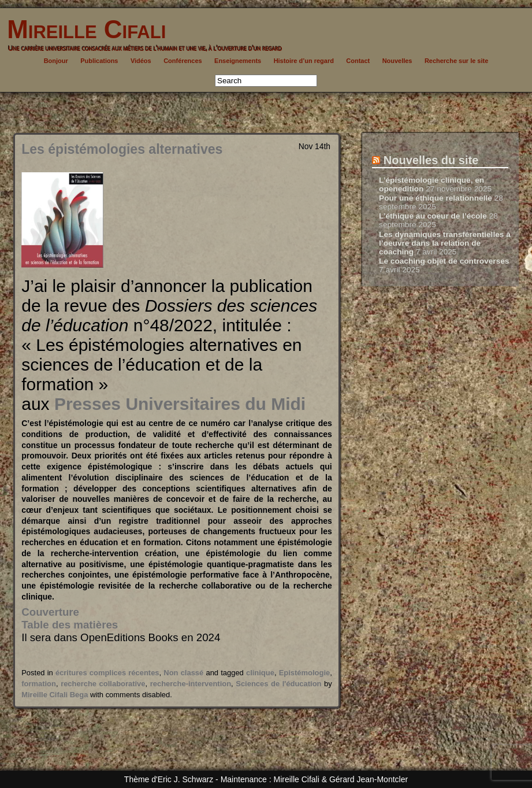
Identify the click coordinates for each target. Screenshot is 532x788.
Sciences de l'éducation (278, 684)
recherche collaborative (103, 684)
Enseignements (238, 61)
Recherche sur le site (456, 61)
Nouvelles (397, 61)
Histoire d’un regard (304, 61)
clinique (260, 673)
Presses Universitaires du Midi (180, 404)
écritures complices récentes (107, 673)
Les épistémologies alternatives (122, 149)
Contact (358, 61)
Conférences (183, 61)
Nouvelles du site (431, 160)
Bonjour (56, 61)
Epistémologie (305, 673)
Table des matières (70, 625)
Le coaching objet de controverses (444, 261)
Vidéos (141, 61)
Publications (99, 61)
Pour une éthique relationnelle (436, 198)
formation (39, 684)
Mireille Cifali (83, 29)
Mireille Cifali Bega (55, 695)
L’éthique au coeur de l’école (433, 216)
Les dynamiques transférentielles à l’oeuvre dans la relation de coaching (445, 243)
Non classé (183, 673)
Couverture (50, 612)
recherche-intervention (191, 684)
